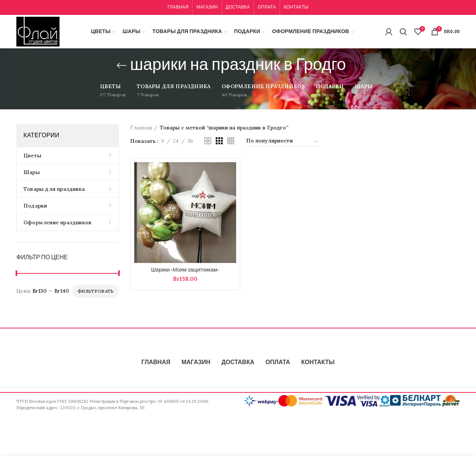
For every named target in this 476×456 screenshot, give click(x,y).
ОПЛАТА (278, 363)
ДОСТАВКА (238, 363)
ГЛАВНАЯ (156, 363)
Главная (141, 128)
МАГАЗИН (196, 363)
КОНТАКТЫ (318, 363)
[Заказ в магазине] (283, 142)
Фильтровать (95, 291)
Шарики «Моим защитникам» (185, 270)
